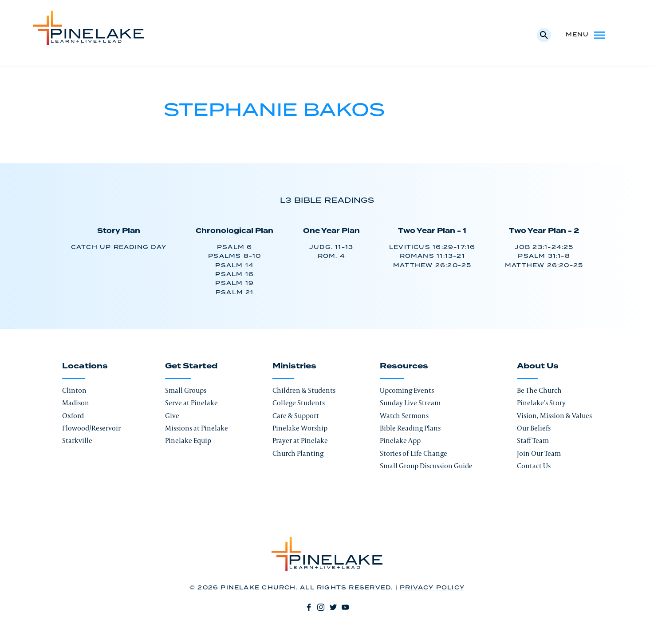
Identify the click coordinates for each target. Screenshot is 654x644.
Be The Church (539, 390)
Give (172, 416)
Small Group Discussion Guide (426, 466)
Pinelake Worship (300, 428)
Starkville (77, 441)
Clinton (74, 390)
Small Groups (186, 390)
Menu (586, 35)
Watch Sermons (404, 416)
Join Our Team (539, 453)
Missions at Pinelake (197, 428)
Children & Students (304, 390)
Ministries (294, 366)
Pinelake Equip (188, 441)
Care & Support (296, 416)
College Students (299, 403)
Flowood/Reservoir (91, 428)
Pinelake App (400, 441)
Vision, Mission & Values (554, 416)
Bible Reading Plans (410, 428)
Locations (85, 366)
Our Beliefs (534, 428)
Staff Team (533, 441)
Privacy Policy (432, 588)
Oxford (73, 416)
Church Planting (298, 453)
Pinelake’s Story (541, 403)
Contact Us (534, 466)
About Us (538, 366)
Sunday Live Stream (410, 403)
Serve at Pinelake (191, 403)
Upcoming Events (407, 390)
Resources (404, 366)
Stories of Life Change (414, 453)
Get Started (191, 366)
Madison (76, 403)
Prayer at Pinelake (300, 441)
